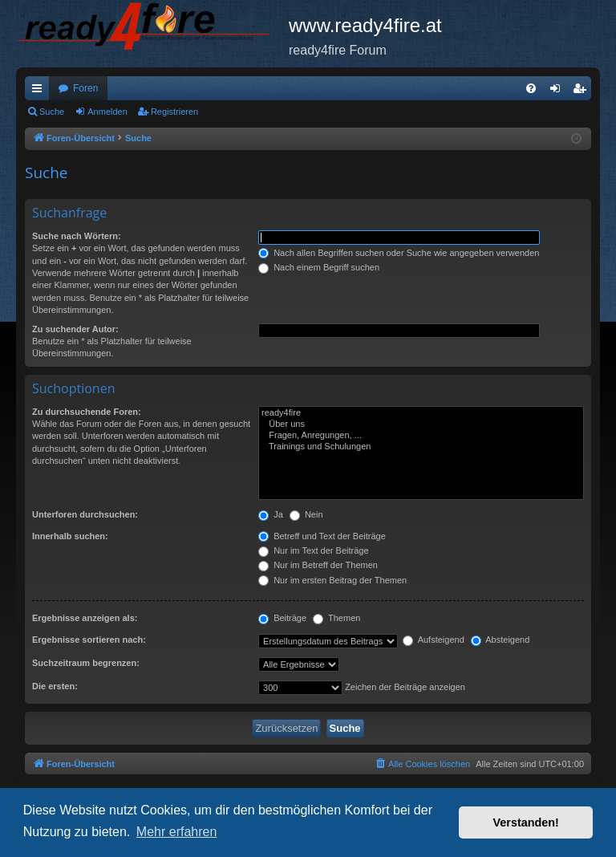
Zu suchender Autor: (75, 329)
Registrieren (174, 112)
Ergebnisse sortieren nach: (89, 640)
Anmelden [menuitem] (559, 91)
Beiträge (282, 618)
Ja (271, 514)
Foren (85, 88)
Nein (306, 514)
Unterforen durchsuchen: (85, 514)
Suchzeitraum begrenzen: (86, 663)
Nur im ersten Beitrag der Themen (332, 580)
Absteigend (500, 640)
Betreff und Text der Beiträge (322, 536)
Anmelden (107, 112)
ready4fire (421, 413)
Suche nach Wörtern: (77, 236)
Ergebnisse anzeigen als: (85, 618)
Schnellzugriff (40, 91)
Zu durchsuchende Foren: (87, 412)
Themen (336, 618)
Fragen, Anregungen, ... (421, 436)
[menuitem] (531, 88)
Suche (52, 112)
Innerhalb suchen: (70, 536)
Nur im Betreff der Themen (318, 565)
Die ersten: (55, 686)
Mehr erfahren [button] (177, 832)
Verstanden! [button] (526, 822)
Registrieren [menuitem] (583, 91)
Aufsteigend (434, 640)
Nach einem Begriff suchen (319, 267)
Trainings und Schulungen (421, 447)
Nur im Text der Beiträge (313, 550)
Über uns (421, 424)
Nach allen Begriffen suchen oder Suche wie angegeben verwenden (399, 253)
